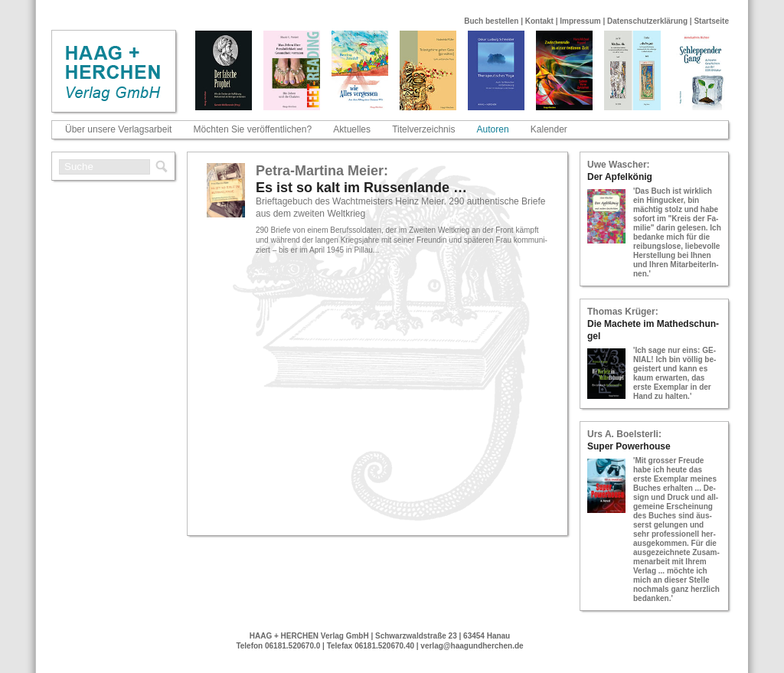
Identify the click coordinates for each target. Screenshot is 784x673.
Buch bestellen (491, 21)
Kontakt (539, 21)
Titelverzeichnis (423, 129)
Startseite (711, 21)
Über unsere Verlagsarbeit (118, 129)
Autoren (493, 129)
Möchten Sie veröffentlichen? (253, 129)
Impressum (580, 21)
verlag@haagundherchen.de (472, 646)
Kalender (549, 129)
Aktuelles (352, 129)
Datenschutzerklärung (647, 21)
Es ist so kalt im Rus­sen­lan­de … (361, 188)
